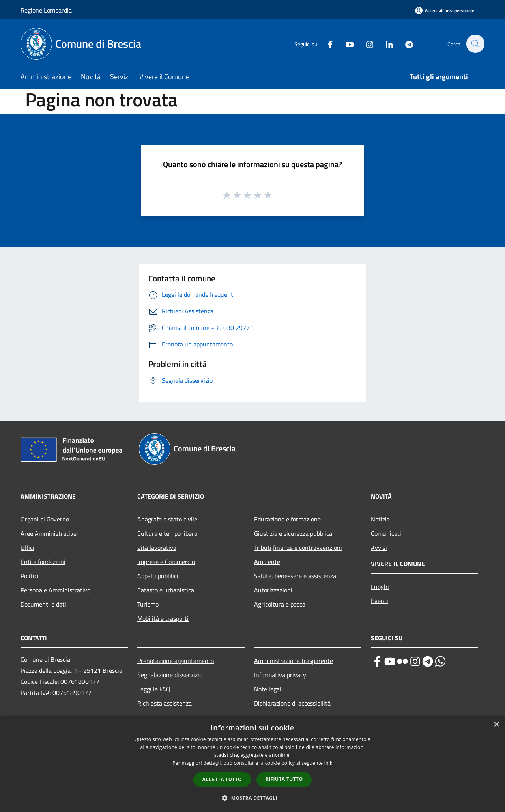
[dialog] (252, 764)
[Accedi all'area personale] (445, 10)
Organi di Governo (45, 519)
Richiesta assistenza (165, 703)
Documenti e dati (43, 604)
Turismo (148, 604)
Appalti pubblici (158, 576)
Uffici (27, 548)
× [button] (496, 725)
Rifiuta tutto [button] (284, 779)
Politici (30, 576)
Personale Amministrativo (55, 590)
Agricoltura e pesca (280, 604)
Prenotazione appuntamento (176, 661)
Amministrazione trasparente (294, 661)
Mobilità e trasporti (163, 618)
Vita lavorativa (157, 548)
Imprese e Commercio (166, 562)
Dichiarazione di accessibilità (292, 703)
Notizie (380, 519)
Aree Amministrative (49, 533)
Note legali (268, 689)
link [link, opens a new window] (328, 763)
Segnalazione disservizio (170, 675)
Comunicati (386, 533)
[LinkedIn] (385, 44)
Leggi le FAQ (154, 689)
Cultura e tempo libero (167, 533)
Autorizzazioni (273, 590)
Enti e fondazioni (43, 562)
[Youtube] (346, 44)
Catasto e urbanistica (166, 590)
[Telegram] (405, 44)
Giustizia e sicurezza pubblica (293, 533)
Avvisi (379, 548)
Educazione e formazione (287, 519)
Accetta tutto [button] (222, 779)
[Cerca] (475, 44)
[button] (252, 798)
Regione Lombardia (46, 10)
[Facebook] (326, 44)
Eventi (380, 601)
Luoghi (380, 587)
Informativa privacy (280, 675)
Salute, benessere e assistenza (295, 576)
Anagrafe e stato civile (167, 519)
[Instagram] (365, 44)
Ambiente (267, 562)
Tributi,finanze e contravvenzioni (298, 548)
